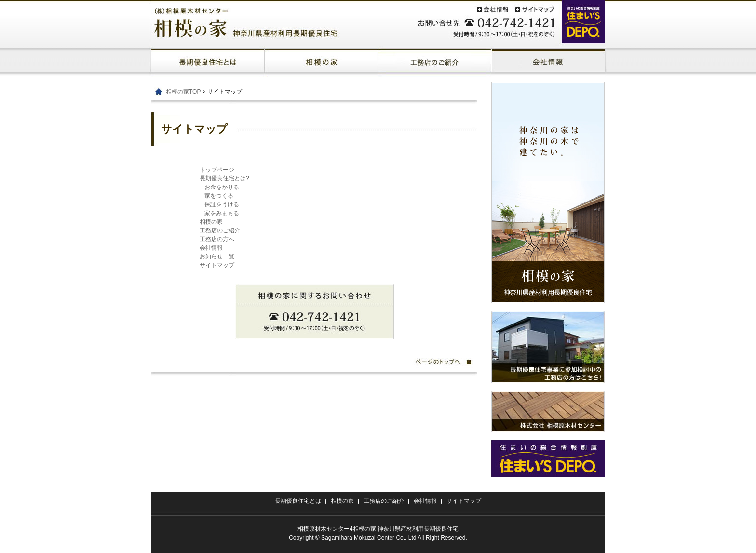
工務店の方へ (217, 239)
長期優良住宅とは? (224, 178)
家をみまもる (222, 213)
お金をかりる (222, 187)
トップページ (217, 170)
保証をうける (222, 204)
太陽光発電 (548, 63)
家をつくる (219, 196)
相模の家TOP (183, 92)
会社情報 (211, 248)
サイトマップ (217, 265)
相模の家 (321, 63)
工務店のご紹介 (220, 230)
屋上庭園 (435, 63)
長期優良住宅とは (208, 63)
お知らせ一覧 (217, 256)
